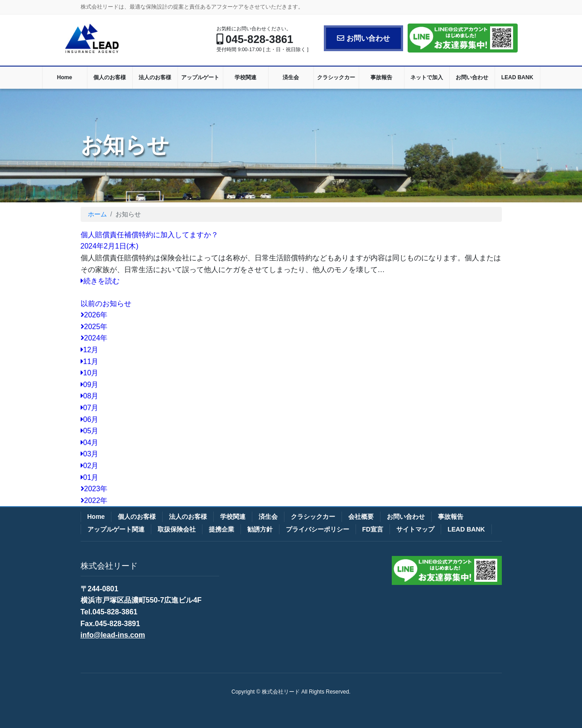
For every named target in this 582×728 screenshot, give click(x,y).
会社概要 (361, 517)
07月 (90, 408)
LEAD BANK (466, 529)
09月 (90, 385)
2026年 (94, 315)
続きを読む (100, 281)
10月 (90, 373)
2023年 (94, 489)
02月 (90, 466)
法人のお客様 (188, 517)
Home (96, 517)
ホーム (97, 214)
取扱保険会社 (177, 529)
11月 (90, 362)
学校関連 (233, 517)
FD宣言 (373, 529)
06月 (90, 419)
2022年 (94, 500)
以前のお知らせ (106, 304)
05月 (90, 431)
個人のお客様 (137, 517)
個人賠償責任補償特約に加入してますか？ (149, 235)
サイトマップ (415, 529)
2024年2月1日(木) (110, 246)
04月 (90, 443)
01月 (90, 477)
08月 (90, 396)
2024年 (94, 338)
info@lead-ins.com (113, 635)
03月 (90, 454)
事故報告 (451, 517)
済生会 (268, 517)
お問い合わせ (363, 38)
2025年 (94, 327)
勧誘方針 (260, 529)
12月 (90, 350)
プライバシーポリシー (317, 529)
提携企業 (221, 529)
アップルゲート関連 (116, 529)
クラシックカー (313, 517)
